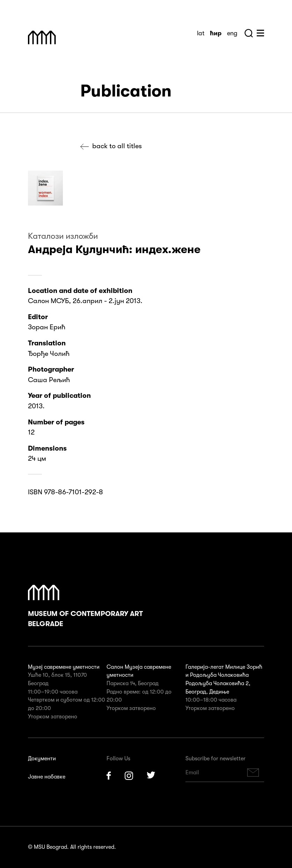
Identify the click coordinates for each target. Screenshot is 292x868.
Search (249, 33)
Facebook (109, 776)
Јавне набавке (47, 777)
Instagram (129, 776)
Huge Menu (260, 33)
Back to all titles (117, 146)
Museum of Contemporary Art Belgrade (85, 607)
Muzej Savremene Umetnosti (42, 37)
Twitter (151, 776)
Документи (42, 759)
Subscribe (253, 773)
